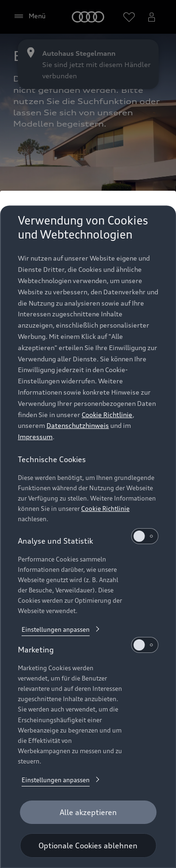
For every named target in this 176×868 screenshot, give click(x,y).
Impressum (35, 437)
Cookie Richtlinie (107, 415)
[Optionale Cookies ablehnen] (88, 846)
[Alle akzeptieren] (88, 812)
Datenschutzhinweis (78, 425)
